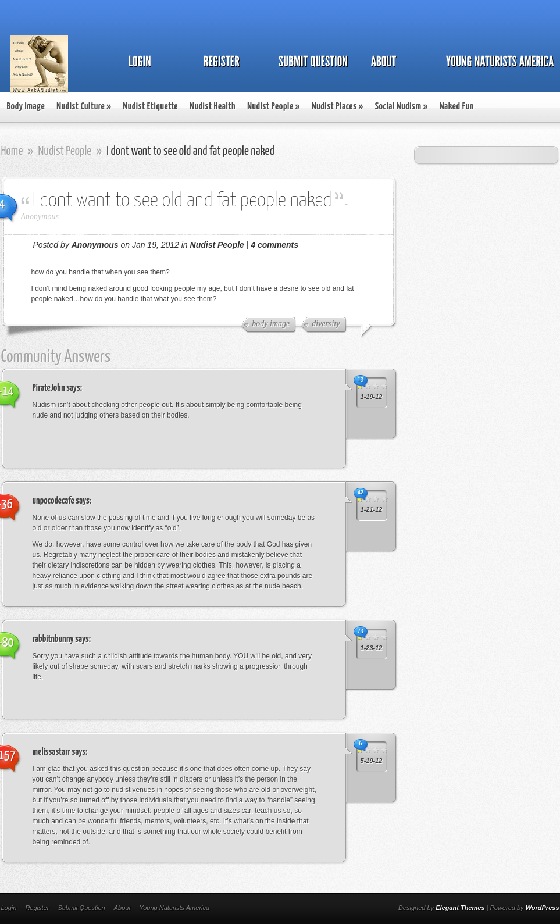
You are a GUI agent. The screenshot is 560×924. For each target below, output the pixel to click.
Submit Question (81, 908)
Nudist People (274, 107)
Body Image (26, 107)
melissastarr (52, 752)
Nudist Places (338, 107)
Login (9, 908)
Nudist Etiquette (150, 107)
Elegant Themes (460, 908)
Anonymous (40, 217)
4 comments (274, 245)
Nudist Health (213, 107)
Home (12, 151)
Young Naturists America (174, 908)
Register (37, 908)
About (122, 908)
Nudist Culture (84, 107)
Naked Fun (457, 107)
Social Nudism (402, 107)
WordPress (543, 908)
